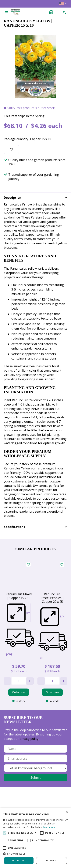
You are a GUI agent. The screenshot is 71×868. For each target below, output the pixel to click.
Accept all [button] (19, 861)
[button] (35, 854)
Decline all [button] (51, 861)
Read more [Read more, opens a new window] (49, 827)
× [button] (67, 812)
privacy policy (29, 739)
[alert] (35, 838)
